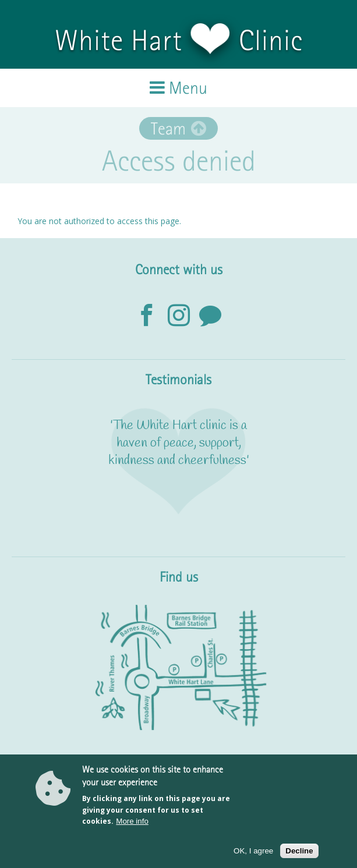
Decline (299, 851)
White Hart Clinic (179, 40)
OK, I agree (253, 851)
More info (132, 822)
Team (168, 128)
